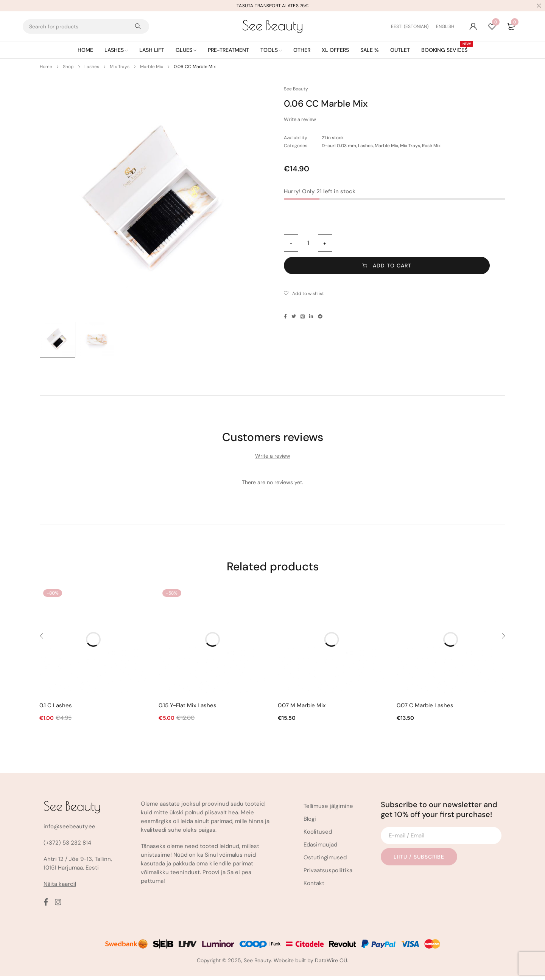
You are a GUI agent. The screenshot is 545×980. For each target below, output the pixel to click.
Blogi (310, 823)
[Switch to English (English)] (445, 26)
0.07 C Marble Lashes (425, 709)
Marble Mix (152, 67)
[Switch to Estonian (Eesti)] (413, 26)
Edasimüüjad (320, 848)
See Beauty (296, 89)
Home (46, 67)
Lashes (92, 67)
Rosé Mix (431, 146)
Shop (68, 67)
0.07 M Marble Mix (302, 709)
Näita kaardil (60, 888)
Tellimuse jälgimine (328, 810)
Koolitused (318, 836)
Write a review (300, 119)
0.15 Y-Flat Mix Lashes (188, 709)
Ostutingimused (325, 861)
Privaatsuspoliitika (328, 874)
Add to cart (428, 243)
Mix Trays (120, 67)
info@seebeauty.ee (69, 830)
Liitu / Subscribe (422, 860)
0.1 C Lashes (56, 709)
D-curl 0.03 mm (339, 146)
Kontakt (314, 887)
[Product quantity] (308, 243)
